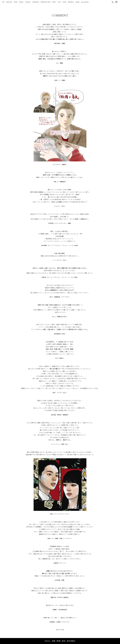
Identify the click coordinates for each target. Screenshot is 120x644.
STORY (54, 2)
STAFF (64, 2)
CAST (59, 2)
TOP (3, 2)
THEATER (9, 2)
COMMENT (36, 2)
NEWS (16, 2)
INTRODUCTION (46, 2)
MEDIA (21, 2)
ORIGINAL (71, 2)
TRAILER (28, 2)
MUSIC (78, 2)
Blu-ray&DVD (85, 2)
